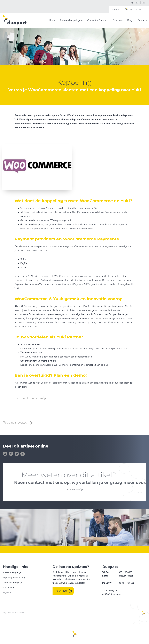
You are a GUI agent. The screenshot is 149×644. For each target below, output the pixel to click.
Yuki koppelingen (11, 573)
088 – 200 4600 (136, 10)
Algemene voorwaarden (14, 613)
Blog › (130, 20)
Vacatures (8, 588)
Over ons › (118, 20)
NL (132, 3)
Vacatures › (117, 10)
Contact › (142, 20)
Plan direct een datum (29, 398)
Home (52, 20)
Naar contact (74, 490)
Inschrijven (62, 591)
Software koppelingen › (71, 20)
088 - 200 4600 (125, 572)
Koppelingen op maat (13, 578)
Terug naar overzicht (16, 423)
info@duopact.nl (126, 576)
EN (138, 3)
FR (143, 3)
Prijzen (6, 593)
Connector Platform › (98, 20)
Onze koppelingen (11, 583)
